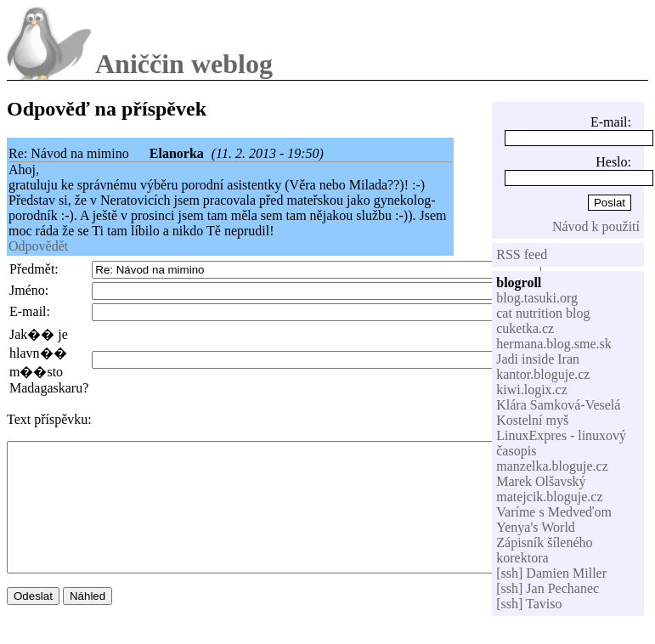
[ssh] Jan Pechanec (548, 588)
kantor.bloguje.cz (543, 374)
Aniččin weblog (184, 64)
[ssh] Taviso (529, 604)
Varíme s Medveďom (554, 512)
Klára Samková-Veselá (558, 405)
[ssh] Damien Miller (551, 573)
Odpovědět (38, 246)
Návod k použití (596, 226)
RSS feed (522, 254)
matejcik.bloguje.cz (549, 497)
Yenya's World (536, 527)
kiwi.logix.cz (532, 390)
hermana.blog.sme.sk (554, 344)
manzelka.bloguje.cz (552, 466)
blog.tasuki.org (537, 298)
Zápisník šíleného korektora (544, 550)
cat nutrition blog (543, 313)
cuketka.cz (525, 328)
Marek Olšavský (541, 481)
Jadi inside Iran (538, 359)
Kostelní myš (532, 420)
